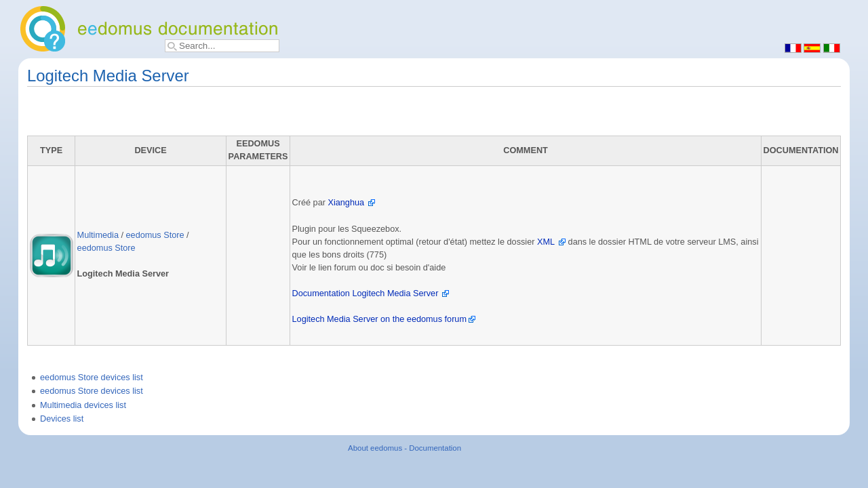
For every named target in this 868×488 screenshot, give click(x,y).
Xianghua (346, 203)
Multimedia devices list (83, 405)
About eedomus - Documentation (405, 448)
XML (546, 242)
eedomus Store (155, 235)
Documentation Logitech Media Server (366, 293)
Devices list (62, 419)
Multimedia (98, 235)
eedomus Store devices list (92, 378)
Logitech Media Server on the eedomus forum (379, 319)
